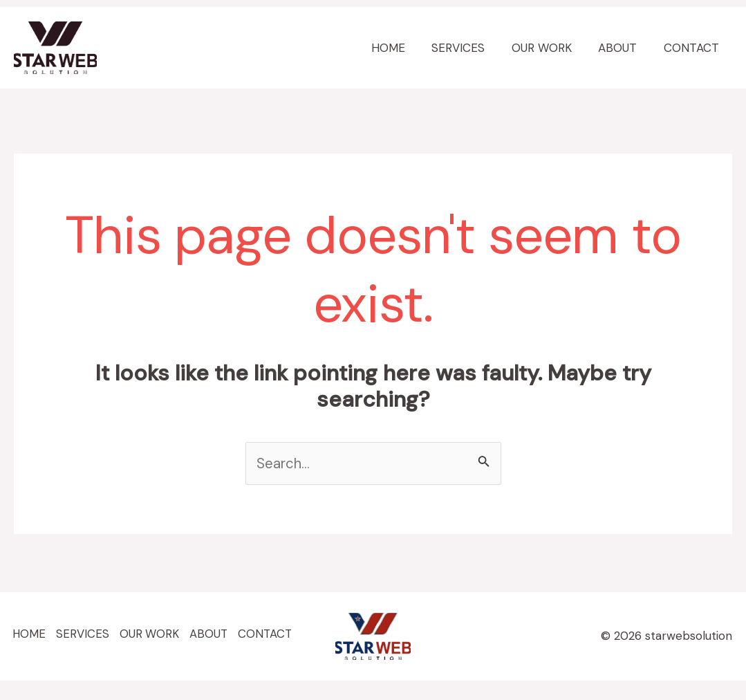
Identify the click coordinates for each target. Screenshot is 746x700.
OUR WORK (549, 48)
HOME (402, 48)
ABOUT (622, 48)
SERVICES (469, 48)
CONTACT (693, 48)
